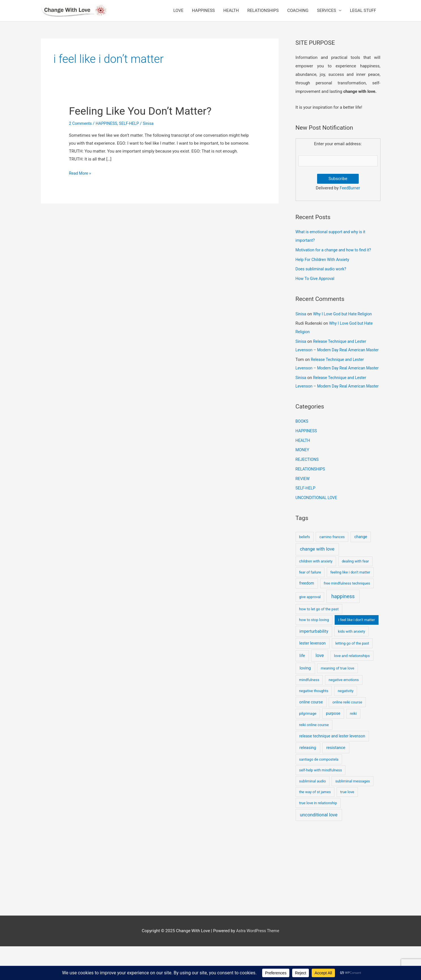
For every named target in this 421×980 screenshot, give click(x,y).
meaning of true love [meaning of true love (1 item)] (337, 702)
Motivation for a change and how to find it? (336, 258)
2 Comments (81, 130)
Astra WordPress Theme (258, 964)
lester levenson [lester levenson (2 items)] (312, 677)
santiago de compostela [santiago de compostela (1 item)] (319, 793)
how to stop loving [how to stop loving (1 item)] (314, 653)
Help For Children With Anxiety (324, 268)
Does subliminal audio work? (323, 277)
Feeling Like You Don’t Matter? (145, 118)
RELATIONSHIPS (263, 14)
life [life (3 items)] (302, 689)
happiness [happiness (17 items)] (343, 630)
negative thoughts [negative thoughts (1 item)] (314, 724)
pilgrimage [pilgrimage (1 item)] (308, 747)
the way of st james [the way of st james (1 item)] (315, 826)
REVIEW (303, 512)
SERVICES (327, 14)
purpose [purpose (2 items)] (333, 747)
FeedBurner (350, 196)
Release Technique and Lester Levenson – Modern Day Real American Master (333, 358)
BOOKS (302, 455)
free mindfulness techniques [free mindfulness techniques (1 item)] (347, 617)
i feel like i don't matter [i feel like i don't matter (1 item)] (357, 653)
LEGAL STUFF (363, 14)
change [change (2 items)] (361, 570)
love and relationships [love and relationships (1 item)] (352, 689)
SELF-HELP (132, 130)
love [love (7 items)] (320, 689)
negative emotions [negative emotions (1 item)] (344, 713)
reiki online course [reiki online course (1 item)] (314, 758)
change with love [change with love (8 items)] (317, 583)
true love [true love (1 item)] (347, 826)
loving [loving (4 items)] (305, 702)
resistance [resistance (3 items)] (336, 781)
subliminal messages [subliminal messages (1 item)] (352, 815)
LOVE (178, 14)
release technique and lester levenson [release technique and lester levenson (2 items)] (332, 770)
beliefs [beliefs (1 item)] (304, 570)
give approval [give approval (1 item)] (310, 631)
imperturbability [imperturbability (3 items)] (314, 665)
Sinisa (301, 322)
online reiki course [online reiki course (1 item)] (347, 736)
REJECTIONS (308, 493)
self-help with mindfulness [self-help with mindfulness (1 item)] (320, 804)
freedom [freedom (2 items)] (307, 617)
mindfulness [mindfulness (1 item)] (309, 713)
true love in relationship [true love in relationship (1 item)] (318, 836)
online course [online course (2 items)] (311, 735)
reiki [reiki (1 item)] (353, 747)
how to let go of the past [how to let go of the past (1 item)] (319, 643)
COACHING (298, 14)
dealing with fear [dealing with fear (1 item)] (355, 595)
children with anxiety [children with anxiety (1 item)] (316, 595)
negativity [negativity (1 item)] (346, 724)
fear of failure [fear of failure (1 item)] (310, 606)
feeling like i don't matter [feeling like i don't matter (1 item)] (350, 606)
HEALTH (231, 14)
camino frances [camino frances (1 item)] (332, 570)
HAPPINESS (203, 14)
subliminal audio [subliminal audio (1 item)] (312, 815)
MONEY (303, 483)
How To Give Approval (316, 287)
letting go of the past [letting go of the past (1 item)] (352, 677)
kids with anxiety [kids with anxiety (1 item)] (352, 665)
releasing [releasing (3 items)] (308, 781)
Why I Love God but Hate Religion (345, 322)
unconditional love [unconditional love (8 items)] (319, 849)
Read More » (81, 181)
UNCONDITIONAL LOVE (318, 531)
